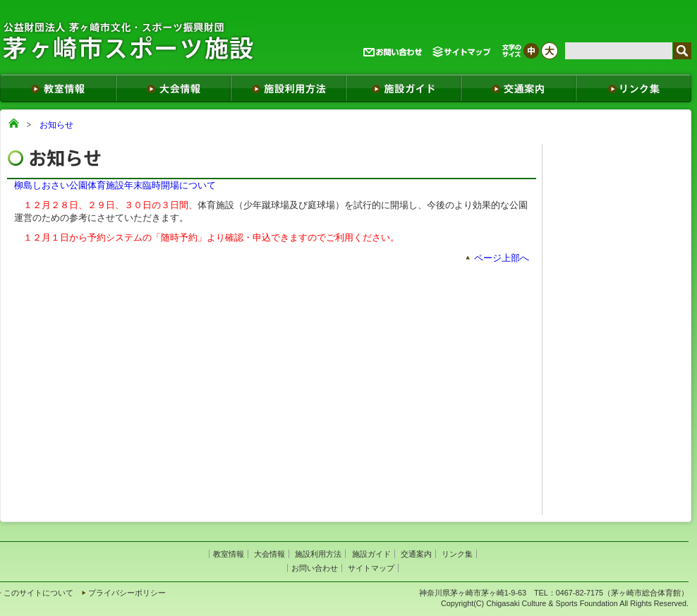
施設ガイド (371, 554)
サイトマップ (371, 568)
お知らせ (56, 125)
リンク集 (457, 554)
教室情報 (229, 554)
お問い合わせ (315, 568)
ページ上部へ (502, 258)
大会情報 (269, 554)
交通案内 (416, 554)
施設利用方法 (318, 554)
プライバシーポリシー (127, 593)
